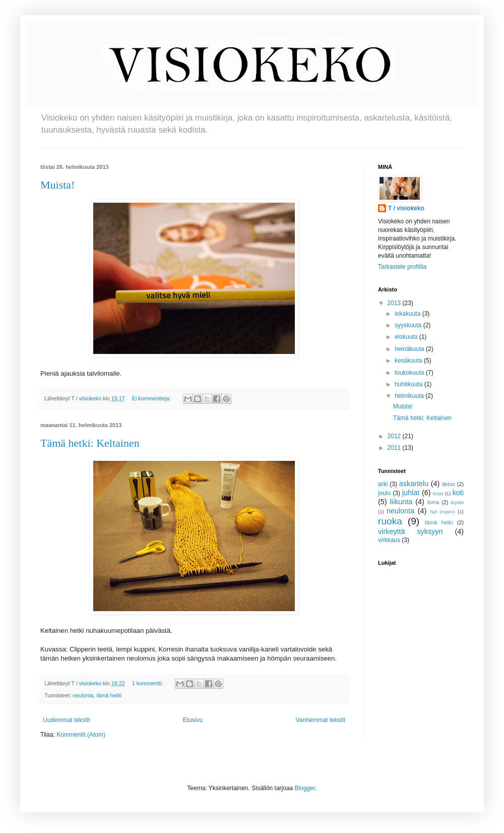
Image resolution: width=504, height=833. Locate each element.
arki (383, 484)
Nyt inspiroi (443, 512)
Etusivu (193, 720)
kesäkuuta (409, 361)
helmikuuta (410, 396)
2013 (395, 303)
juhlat (411, 493)
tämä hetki (109, 695)
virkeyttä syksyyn (411, 531)
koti (458, 493)
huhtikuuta (409, 384)
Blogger (305, 788)
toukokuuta (410, 373)
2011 (395, 448)
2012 (395, 436)
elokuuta (407, 337)
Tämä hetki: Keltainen (90, 443)
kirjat (438, 493)
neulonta (83, 695)
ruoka (390, 521)
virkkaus (389, 540)
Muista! (57, 185)
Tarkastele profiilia (402, 267)
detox (449, 484)
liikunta (401, 502)
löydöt (457, 502)
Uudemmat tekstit (66, 720)
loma (433, 502)
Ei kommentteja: (152, 398)
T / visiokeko (406, 208)
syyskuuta (409, 325)
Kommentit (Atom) (81, 735)
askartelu (414, 484)
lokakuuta (408, 314)
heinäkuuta (410, 349)
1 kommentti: (148, 683)
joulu (384, 493)
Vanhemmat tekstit (321, 720)
